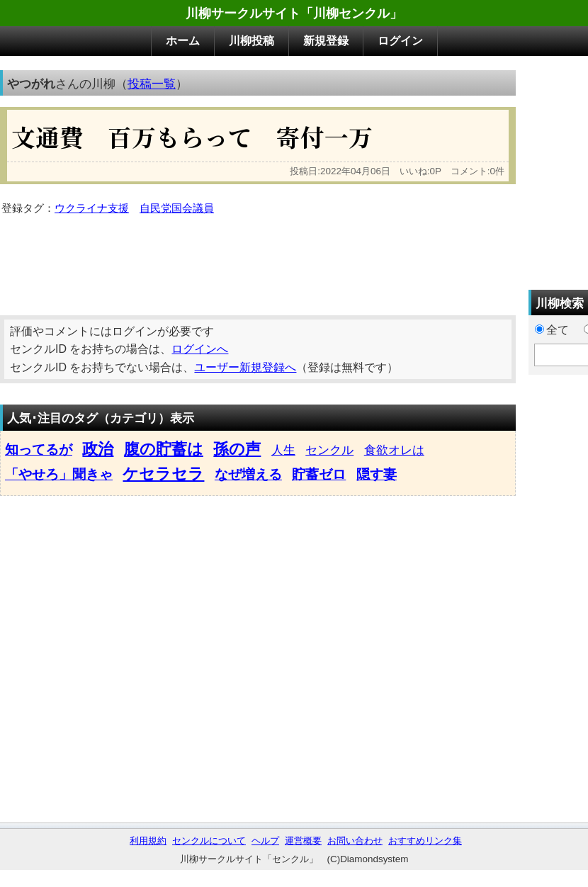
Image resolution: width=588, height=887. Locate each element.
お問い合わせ (355, 841)
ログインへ (200, 349)
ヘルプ (265, 841)
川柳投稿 (251, 41)
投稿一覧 (152, 84)
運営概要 (303, 841)
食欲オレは (394, 450)
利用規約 (148, 841)
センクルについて (209, 841)
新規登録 (326, 41)
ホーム (183, 41)
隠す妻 (377, 474)
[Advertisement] (347, 169)
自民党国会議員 (177, 208)
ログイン (400, 41)
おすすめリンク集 (425, 841)
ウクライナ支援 (92, 208)
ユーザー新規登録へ (245, 367)
